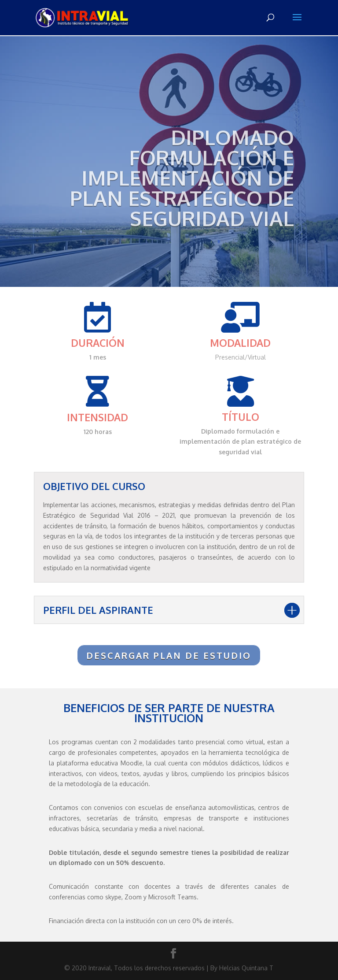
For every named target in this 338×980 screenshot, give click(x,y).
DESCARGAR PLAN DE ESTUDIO (169, 655)
